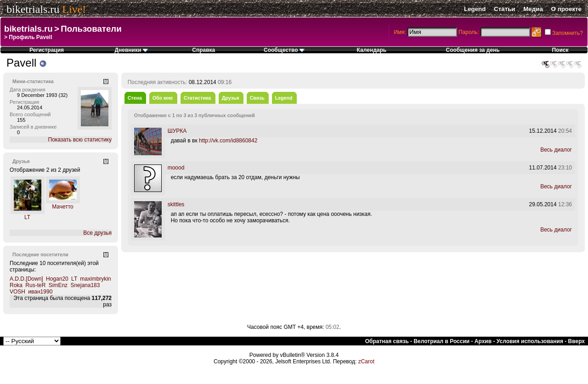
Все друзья (97, 233)
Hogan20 (57, 279)
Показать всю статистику (80, 140)
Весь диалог (556, 150)
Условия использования (530, 341)
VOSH (17, 292)
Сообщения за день (473, 50)
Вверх (577, 341)
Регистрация (47, 50)
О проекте (566, 9)
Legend (475, 9)
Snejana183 (85, 285)
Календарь (372, 50)
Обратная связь (387, 341)
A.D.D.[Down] (26, 279)
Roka (16, 285)
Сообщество (284, 50)
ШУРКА (177, 131)
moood (176, 168)
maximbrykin (95, 279)
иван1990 (40, 292)
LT (27, 217)
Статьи (504, 9)
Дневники (131, 50)
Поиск (560, 50)
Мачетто (63, 207)
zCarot (366, 361)
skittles (176, 204)
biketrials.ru (33, 9)
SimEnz (58, 285)
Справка (204, 50)
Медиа (533, 9)
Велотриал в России (441, 341)
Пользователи (91, 29)
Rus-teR (35, 285)
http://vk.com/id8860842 (228, 141)
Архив (483, 341)
